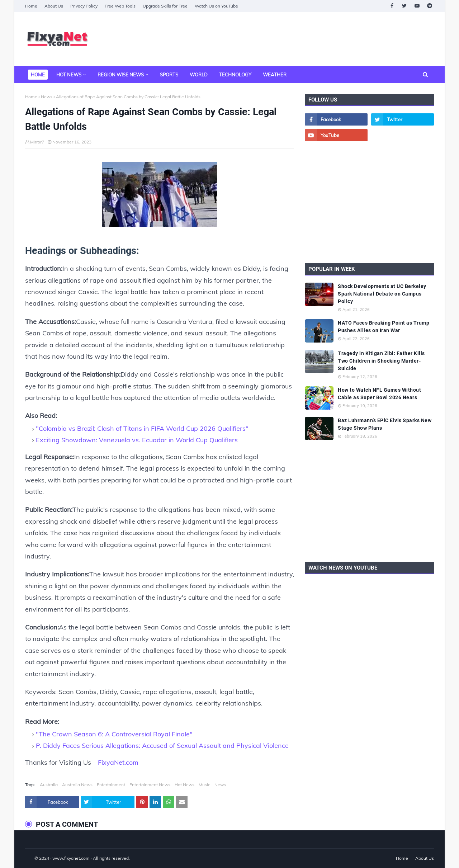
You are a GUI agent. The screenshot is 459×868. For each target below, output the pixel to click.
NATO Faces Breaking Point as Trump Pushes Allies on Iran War (384, 327)
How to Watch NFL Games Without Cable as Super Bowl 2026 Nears (379, 394)
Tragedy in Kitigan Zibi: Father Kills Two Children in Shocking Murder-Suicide (381, 361)
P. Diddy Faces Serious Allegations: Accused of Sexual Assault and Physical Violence (162, 746)
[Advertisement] (303, 39)
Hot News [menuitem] (69, 75)
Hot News (184, 785)
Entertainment (111, 785)
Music (204, 785)
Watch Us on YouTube (216, 6)
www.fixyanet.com (71, 858)
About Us (54, 6)
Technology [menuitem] (235, 75)
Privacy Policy (84, 6)
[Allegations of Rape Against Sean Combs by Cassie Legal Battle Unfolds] (160, 196)
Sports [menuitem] (169, 75)
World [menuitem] (199, 75)
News (47, 97)
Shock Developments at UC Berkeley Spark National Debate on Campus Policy (382, 294)
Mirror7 (37, 142)
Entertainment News (150, 785)
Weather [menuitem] (275, 75)
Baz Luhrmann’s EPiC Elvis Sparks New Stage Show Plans (385, 424)
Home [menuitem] (38, 75)
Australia (49, 785)
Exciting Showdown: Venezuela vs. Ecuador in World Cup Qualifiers (137, 440)
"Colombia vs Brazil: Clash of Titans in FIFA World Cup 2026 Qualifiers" (142, 428)
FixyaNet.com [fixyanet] (118, 762)
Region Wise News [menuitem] (121, 75)
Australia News (77, 785)
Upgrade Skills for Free (165, 6)
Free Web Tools (120, 6)
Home (31, 6)
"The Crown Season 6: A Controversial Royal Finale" (114, 734)
